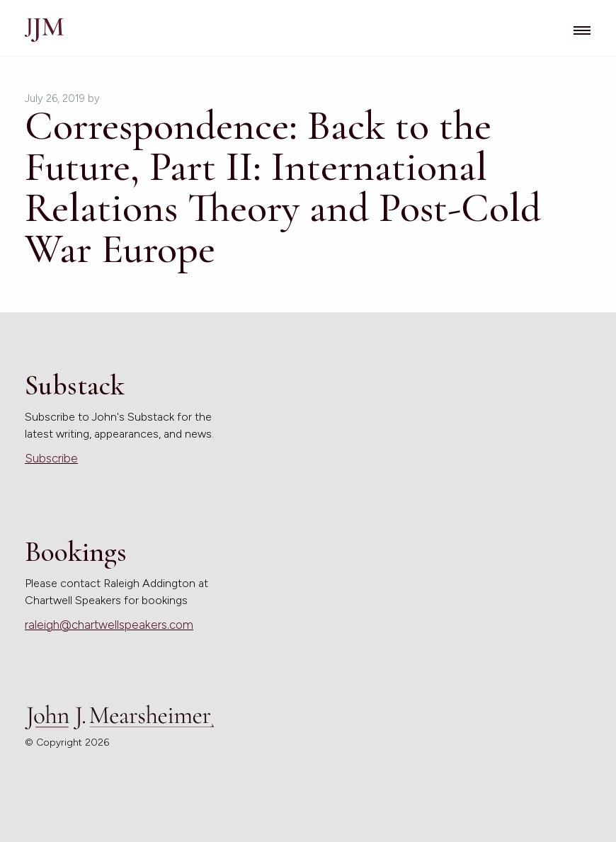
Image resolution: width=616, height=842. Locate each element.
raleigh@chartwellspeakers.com (109, 625)
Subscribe (51, 458)
